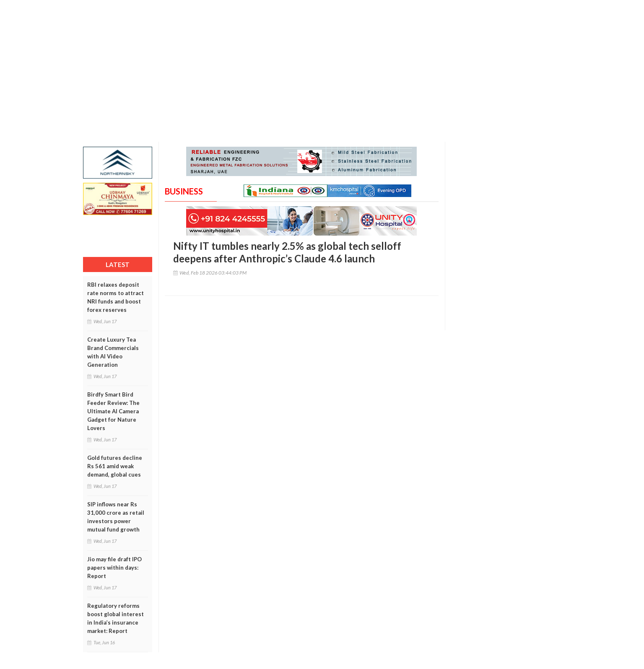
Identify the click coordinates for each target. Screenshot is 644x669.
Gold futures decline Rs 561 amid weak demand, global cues (115, 466)
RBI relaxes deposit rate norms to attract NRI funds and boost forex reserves (116, 297)
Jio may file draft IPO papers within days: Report (114, 568)
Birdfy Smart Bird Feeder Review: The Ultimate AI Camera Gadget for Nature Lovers (113, 411)
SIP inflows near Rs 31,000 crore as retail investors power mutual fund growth (116, 517)
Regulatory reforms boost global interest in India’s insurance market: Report (116, 618)
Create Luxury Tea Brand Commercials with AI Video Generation (113, 352)
